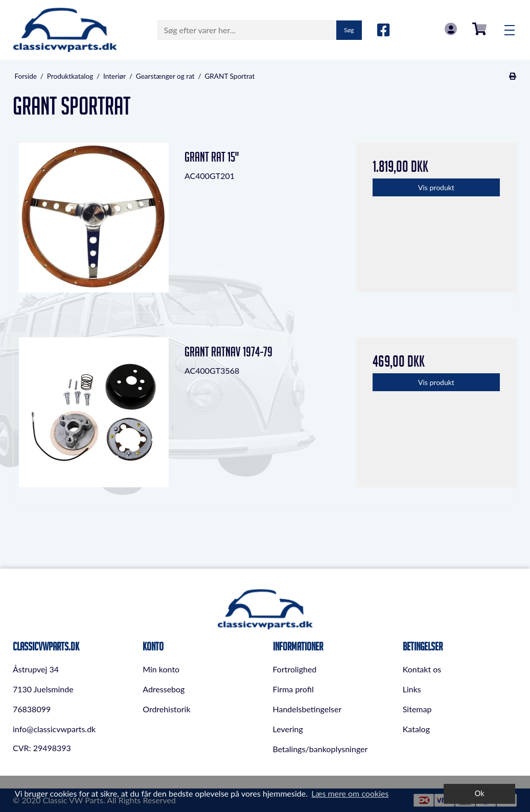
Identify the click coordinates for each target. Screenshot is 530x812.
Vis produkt (436, 187)
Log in (451, 29)
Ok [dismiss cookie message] (480, 793)
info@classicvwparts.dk (54, 729)
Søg (349, 30)
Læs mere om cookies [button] (350, 793)
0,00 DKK (479, 29)
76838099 (32, 709)
